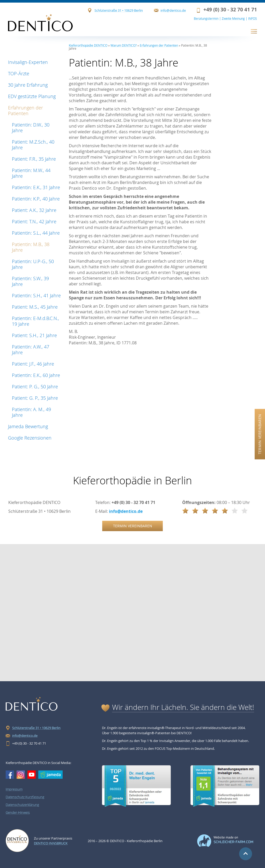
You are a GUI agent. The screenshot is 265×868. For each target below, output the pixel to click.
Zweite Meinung (233, 18)
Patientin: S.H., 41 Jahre (36, 295)
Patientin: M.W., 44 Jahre (31, 173)
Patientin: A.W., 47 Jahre (31, 350)
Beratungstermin (206, 18)
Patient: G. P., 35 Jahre (35, 398)
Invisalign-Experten (28, 62)
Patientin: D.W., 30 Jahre (31, 128)
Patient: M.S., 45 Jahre (35, 307)
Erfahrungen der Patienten (25, 110)
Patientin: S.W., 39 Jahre (30, 281)
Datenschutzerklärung (22, 805)
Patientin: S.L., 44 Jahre (36, 233)
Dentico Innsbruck (51, 843)
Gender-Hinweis (18, 812)
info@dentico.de (173, 10)
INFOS (253, 18)
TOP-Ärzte (19, 73)
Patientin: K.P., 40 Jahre (36, 199)
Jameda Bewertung (28, 426)
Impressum (14, 789)
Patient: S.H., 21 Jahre (34, 335)
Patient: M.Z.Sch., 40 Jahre (33, 145)
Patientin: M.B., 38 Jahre (31, 247)
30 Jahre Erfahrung (28, 85)
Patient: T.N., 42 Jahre (34, 221)
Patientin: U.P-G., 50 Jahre (33, 264)
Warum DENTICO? (124, 45)
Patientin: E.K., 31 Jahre (36, 187)
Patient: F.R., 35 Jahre (34, 159)
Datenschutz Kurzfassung (25, 797)
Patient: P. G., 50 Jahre (35, 387)
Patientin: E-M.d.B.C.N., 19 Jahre (35, 321)
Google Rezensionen (30, 438)
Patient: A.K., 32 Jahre (34, 210)
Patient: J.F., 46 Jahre (33, 364)
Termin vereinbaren (260, 434)
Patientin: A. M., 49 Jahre (31, 412)
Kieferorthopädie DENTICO (88, 45)
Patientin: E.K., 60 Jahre (36, 375)
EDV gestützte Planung (32, 96)
